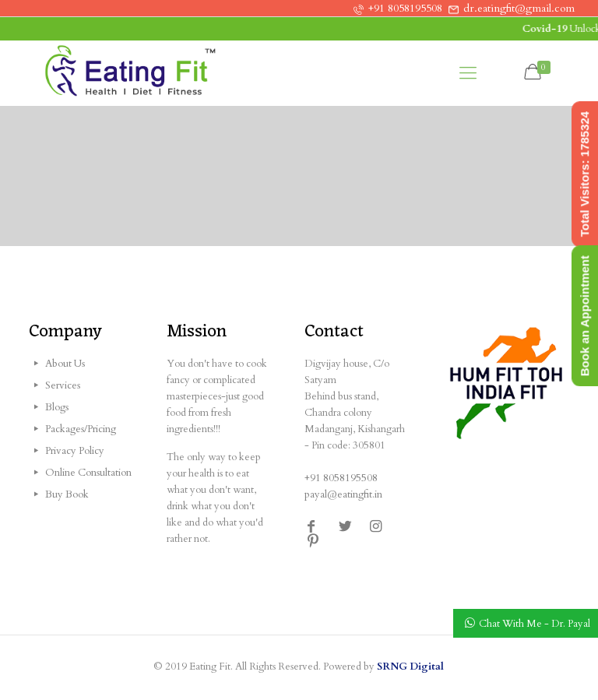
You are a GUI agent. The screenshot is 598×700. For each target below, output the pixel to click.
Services (63, 385)
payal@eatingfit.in (343, 494)
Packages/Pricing (81, 429)
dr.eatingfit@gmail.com (519, 8)
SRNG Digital (410, 667)
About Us (65, 364)
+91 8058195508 (405, 8)
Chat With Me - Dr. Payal (535, 624)
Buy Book (67, 494)
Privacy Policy (75, 451)
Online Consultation (88, 473)
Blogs (57, 407)
